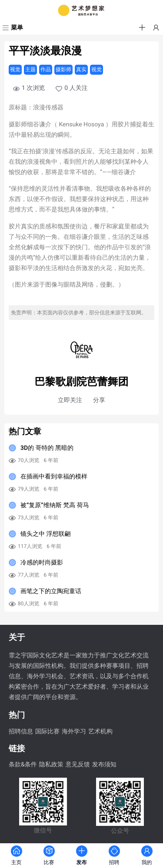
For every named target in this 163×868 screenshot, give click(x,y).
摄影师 (63, 69)
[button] (142, 28)
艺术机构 (100, 732)
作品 (46, 69)
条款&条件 (23, 765)
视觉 (15, 69)
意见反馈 (78, 765)
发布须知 (104, 765)
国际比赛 (47, 732)
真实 (81, 69)
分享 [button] (99, 400)
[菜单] (12, 28)
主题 (30, 69)
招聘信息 (21, 732)
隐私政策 (51, 765)
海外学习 (74, 732)
